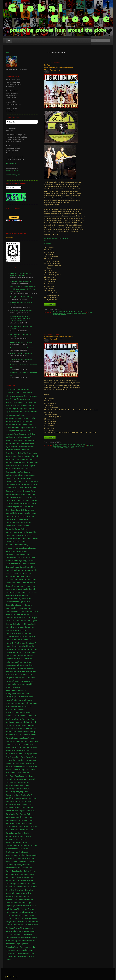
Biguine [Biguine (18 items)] (8, 447)
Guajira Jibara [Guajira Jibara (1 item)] (11, 605)
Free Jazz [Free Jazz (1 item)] (9, 580)
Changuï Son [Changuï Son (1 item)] (16, 494)
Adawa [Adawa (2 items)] (24, 393)
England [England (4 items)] (32, 564)
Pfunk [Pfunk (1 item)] (21, 754)
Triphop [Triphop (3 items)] (31, 915)
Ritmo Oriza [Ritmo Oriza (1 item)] (10, 811)
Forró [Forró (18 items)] (27, 573)
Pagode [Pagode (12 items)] (25, 725)
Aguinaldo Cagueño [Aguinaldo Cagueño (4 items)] (27, 409)
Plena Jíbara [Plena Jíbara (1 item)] (20, 760)
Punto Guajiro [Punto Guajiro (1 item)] (11, 789)
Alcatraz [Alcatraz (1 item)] (9, 428)
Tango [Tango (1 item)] (28, 903)
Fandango (67, 312)
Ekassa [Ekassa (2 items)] (31, 561)
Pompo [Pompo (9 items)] (14, 763)
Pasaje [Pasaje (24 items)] (16, 735)
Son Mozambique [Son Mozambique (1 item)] (27, 880)
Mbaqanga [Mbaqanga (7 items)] (26, 671)
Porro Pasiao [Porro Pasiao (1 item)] (20, 776)
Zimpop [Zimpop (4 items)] (32, 953)
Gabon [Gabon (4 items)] (33, 580)
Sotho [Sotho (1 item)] (25, 887)
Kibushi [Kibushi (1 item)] (25, 646)
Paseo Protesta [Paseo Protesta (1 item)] (11, 744)
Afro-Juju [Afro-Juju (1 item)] (9, 402)
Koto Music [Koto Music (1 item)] (10, 649)
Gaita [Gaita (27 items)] (14, 583)
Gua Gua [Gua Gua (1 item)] (18, 595)
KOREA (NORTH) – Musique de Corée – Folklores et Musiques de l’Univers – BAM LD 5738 (23, 289)
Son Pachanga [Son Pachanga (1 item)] (11, 884)
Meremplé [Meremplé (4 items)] (9, 681)
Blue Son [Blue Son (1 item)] (21, 450)
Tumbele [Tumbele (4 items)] (35, 922)
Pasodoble (82, 446)
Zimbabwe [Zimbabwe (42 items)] (26, 953)
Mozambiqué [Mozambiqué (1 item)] (26, 706)
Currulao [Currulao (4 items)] (20, 535)
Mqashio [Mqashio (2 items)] (22, 709)
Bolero (55, 312)
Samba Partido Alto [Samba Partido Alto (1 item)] (24, 836)
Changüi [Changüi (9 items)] (24, 494)
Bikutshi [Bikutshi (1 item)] (26, 447)
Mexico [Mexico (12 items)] (20, 697)
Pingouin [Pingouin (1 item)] (13, 757)
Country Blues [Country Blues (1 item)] (11, 516)
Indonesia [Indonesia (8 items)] (31, 627)
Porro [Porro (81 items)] (22, 763)
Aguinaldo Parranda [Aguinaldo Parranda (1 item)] (13, 424)
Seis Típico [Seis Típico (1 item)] (10, 861)
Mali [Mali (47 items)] (16, 662)
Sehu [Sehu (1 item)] (21, 839)
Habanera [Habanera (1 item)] (19, 621)
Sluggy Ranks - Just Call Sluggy (21, 297)
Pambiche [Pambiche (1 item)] (22, 728)
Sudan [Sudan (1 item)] (23, 893)
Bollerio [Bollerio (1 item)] (27, 456)
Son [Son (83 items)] (28, 871)
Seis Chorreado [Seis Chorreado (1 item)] (32, 846)
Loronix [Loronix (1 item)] (30, 656)
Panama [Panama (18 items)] (9, 732)
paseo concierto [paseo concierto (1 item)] (11, 741)
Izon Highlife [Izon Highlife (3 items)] (19, 630)
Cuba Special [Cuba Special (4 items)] (10, 519)
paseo (80, 313)
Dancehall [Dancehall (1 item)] (18, 538)
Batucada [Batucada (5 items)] (33, 440)
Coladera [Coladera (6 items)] (13, 504)
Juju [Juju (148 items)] (30, 640)
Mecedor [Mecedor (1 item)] (33, 671)
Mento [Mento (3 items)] (30, 675)
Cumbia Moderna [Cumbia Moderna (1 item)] (21, 529)
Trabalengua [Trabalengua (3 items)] (10, 915)
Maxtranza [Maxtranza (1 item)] (31, 668)
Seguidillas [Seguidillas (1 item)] (10, 839)
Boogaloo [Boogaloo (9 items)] (27, 462)
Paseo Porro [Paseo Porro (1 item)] (33, 741)
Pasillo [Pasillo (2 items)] (35, 747)
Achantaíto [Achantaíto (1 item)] (18, 393)
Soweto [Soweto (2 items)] (17, 890)
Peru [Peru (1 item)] (17, 754)
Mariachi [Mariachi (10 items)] (9, 668)
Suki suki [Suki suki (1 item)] (29, 893)
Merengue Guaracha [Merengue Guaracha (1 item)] (13, 687)
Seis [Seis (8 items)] (24, 839)
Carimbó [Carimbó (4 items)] (9, 488)
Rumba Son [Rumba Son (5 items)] (22, 823)
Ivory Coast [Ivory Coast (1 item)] (10, 630)
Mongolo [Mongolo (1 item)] (9, 700)
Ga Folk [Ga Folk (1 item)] (8, 583)
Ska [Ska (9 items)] (22, 868)
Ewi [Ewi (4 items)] (11, 570)
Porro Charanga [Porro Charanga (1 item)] (19, 770)
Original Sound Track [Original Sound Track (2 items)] (29, 722)
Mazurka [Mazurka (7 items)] (13, 671)
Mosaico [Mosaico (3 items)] (9, 706)
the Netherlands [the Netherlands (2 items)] (11, 909)
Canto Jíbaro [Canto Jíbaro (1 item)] (33, 481)
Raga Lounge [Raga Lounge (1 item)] (10, 795)
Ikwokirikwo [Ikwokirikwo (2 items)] (19, 627)
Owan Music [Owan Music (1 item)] (10, 725)
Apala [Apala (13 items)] (8, 431)
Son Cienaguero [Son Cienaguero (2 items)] (22, 874)
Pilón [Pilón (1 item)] (7, 757)
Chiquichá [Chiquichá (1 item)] (9, 500)
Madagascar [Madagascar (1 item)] (10, 662)
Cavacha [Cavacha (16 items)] (15, 488)
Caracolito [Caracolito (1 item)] (34, 485)
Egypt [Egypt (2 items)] (26, 561)
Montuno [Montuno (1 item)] (15, 700)
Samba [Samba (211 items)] (21, 830)
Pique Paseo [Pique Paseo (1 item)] (21, 757)
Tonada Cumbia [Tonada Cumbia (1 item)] (31, 912)
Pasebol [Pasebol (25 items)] (15, 738)
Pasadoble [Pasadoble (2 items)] (9, 735)
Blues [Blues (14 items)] (15, 450)
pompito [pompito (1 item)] (8, 763)
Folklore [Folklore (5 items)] (21, 573)
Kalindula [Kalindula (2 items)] (14, 646)
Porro (84, 313)
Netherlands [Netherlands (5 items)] (10, 716)
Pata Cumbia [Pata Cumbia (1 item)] (18, 751)
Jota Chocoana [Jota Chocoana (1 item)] (22, 640)
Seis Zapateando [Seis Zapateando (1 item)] (29, 861)
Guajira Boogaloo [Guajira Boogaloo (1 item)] (12, 602)
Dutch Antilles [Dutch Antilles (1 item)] (30, 557)
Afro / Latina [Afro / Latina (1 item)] (10, 405)
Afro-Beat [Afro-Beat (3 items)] (12, 399)
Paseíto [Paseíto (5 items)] (30, 747)
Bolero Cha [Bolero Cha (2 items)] (22, 453)
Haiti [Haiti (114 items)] (25, 621)
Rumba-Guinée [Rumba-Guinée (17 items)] (17, 820)
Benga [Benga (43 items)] (29, 443)
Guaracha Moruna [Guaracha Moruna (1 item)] (12, 611)
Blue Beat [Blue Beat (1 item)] (9, 450)
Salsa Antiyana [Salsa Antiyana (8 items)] (23, 827)
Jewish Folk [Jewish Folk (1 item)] (27, 637)
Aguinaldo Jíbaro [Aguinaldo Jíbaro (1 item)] (12, 421)
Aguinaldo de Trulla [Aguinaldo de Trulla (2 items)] (28, 418)
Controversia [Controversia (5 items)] (29, 510)
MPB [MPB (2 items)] (17, 709)
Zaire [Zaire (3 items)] (35, 947)
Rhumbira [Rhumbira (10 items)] (16, 801)
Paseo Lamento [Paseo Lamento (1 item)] (23, 741)
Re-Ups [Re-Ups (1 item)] (31, 795)
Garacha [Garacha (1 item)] (9, 586)
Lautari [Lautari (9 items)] (33, 652)
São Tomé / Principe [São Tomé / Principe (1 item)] (26, 899)
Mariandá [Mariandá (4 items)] (15, 668)
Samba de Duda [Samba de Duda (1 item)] (11, 836)
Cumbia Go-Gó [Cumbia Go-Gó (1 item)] (11, 526)
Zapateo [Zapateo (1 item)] (31, 950)
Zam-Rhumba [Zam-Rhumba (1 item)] (11, 950)
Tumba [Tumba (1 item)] (22, 922)
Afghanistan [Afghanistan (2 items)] (33, 396)
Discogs (47, 241)
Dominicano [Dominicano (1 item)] (22, 551)
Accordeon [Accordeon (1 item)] (9, 393)
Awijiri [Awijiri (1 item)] (8, 437)
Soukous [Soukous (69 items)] (31, 887)
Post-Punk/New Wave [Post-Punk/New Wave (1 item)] (20, 779)
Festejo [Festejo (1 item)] (23, 570)
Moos (8, 53)
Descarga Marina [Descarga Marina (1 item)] (12, 551)
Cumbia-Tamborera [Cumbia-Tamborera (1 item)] (12, 523)
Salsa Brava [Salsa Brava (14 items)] (33, 827)
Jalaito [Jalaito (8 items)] (25, 630)
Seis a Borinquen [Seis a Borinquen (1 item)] (12, 842)
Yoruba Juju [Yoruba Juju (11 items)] (10, 947)
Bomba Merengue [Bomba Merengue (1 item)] (27, 459)
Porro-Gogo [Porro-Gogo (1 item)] (10, 766)
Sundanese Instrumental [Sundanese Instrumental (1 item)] (14, 896)
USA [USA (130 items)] (28, 931)
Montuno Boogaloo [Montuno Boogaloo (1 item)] (25, 700)
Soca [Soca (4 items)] (18, 871)
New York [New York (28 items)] (30, 719)
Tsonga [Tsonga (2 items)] (8, 922)
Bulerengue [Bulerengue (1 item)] (10, 472)
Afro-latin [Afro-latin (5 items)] (16, 402)
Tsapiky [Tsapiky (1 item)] (34, 918)
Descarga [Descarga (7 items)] (33, 548)
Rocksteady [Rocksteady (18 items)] (10, 817)
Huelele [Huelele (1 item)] (15, 624)
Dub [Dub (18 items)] (24, 557)
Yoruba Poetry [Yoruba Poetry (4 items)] (19, 947)
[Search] (101, 41)
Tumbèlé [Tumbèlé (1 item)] (9, 925)
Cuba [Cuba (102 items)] (33, 516)
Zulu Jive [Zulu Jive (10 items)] (32, 956)
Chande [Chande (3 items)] (8, 494)
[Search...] (22, 122)
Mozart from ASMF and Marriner (21, 281)
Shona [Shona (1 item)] (27, 865)
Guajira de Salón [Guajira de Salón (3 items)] (24, 602)
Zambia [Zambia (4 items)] (18, 950)
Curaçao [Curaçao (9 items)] (14, 535)
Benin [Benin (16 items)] (33, 443)
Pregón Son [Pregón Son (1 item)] (15, 782)
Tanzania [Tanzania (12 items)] (19, 906)
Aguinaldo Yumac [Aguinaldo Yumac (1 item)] (26, 424)
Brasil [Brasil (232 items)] (22, 466)
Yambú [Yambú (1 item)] (13, 944)
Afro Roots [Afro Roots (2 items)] (24, 405)
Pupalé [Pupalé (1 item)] (18, 789)
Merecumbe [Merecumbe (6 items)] (22, 678)
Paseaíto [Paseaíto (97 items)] (9, 738)
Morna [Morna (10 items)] (34, 703)
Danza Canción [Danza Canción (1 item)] (32, 538)
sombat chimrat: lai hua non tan (21, 311)
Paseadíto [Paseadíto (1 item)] (32, 735)
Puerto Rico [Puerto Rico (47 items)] (10, 785)
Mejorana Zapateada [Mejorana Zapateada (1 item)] (20, 675)
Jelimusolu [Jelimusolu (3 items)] (18, 637)
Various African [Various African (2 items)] (27, 934)
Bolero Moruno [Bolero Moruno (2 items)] (11, 456)
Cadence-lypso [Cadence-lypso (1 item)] (18, 475)
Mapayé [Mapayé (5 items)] (23, 665)
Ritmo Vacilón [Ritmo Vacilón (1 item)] (10, 814)
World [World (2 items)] (8, 944)
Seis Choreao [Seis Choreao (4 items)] (21, 846)
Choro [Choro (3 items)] (22, 500)
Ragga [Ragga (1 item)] (18, 795)
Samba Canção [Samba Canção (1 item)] (24, 833)
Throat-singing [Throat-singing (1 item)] (22, 909)
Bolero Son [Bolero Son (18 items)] (20, 456)
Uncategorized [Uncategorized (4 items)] (28, 928)
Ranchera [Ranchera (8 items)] (24, 795)
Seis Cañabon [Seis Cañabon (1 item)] (11, 846)
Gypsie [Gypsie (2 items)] (35, 618)
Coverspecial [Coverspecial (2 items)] (21, 516)
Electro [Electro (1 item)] (19, 564)
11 (47, 341)
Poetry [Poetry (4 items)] (34, 760)
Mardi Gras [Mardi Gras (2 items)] (30, 665)
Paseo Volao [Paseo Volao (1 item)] (22, 747)
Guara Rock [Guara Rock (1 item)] (25, 614)
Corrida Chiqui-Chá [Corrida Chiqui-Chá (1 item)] (12, 513)
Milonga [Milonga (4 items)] (30, 697)
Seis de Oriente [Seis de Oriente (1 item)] (11, 855)
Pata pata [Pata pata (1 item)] (27, 751)
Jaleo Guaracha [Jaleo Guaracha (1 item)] (11, 633)
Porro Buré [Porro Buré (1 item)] (10, 770)
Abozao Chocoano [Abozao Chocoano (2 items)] (24, 390)
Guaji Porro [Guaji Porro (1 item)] (22, 599)
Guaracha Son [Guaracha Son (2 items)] (24, 611)
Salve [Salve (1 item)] (8, 830)
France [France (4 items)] (15, 576)
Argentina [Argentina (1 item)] (23, 431)
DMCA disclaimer (11, 164)
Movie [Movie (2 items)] (19, 706)
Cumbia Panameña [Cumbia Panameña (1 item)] (12, 532)
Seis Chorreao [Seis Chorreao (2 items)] (11, 849)
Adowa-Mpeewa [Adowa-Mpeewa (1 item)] (11, 396)
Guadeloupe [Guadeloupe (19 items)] (10, 595)
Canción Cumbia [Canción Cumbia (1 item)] (12, 481)
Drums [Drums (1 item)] (19, 557)
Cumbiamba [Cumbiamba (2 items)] (10, 529)
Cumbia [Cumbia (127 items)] (25, 519)
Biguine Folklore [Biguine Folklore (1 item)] (17, 447)
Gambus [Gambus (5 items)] (25, 583)
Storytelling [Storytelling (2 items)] (29, 890)
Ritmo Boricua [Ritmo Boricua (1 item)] (27, 804)
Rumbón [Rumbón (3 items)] (29, 823)
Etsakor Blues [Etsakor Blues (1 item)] (30, 567)
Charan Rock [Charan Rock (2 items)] (10, 497)
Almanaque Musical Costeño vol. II (56, 239)
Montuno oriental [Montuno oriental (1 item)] (12, 703)
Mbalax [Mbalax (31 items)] (19, 671)
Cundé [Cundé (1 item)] (8, 535)
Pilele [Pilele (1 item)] (35, 754)
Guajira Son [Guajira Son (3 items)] (20, 605)
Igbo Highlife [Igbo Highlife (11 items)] (32, 624)
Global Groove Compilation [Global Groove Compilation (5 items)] (15, 589)
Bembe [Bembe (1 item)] (23, 443)
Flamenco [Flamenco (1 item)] (30, 570)
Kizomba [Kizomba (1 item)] (31, 646)
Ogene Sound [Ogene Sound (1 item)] (16, 722)
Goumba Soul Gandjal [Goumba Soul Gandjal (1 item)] (24, 592)
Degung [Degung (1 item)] (26, 548)
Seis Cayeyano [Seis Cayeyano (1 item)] (23, 842)
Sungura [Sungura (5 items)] (26, 896)
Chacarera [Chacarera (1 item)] (9, 491)
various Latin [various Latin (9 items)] (10, 937)
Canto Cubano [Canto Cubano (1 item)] (23, 481)
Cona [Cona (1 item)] (31, 507)
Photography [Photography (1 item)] (28, 754)
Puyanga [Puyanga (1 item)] (20, 792)
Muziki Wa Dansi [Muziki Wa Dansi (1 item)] (25, 713)
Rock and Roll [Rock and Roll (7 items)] (25, 814)
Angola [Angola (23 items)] (23, 428)
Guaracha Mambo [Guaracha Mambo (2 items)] (24, 608)
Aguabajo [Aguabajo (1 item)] (9, 409)
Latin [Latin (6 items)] (14, 652)
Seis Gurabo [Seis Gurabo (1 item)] (33, 855)
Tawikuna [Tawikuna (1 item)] (26, 906)
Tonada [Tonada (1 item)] (22, 912)
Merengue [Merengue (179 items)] (17, 681)
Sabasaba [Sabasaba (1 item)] (9, 827)
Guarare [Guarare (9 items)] (17, 614)
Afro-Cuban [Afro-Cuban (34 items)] (20, 399)
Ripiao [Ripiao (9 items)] (14, 804)
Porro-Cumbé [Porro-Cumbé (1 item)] (29, 763)
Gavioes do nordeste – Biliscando (22, 342)
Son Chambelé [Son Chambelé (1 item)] (11, 874)
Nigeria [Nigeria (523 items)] (8, 722)
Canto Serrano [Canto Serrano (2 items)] (11, 485)
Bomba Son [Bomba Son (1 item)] (10, 462)
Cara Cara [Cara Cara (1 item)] (26, 485)
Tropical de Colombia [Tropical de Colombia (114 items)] (19, 918)
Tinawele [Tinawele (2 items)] (31, 909)
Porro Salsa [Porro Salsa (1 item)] (29, 776)
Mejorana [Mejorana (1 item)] (9, 675)
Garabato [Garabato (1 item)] (31, 583)
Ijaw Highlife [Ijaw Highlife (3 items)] (10, 627)
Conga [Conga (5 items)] (8, 510)
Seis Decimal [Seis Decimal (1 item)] (23, 852)
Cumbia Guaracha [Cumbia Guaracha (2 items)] (23, 526)
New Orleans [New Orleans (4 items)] (19, 716)
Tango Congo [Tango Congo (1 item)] (10, 906)
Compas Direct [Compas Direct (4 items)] (24, 507)
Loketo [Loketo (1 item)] (25, 656)
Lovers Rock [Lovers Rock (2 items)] (16, 659)
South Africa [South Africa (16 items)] (10, 890)
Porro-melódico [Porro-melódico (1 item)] (20, 766)
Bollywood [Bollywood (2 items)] (34, 456)
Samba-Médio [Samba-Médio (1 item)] (29, 830)
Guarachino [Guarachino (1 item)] (10, 614)
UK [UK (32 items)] (21, 928)
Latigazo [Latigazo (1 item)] (9, 652)
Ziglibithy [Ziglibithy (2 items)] (9, 953)
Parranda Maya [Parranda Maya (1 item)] (31, 732)
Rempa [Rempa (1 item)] (34, 798)
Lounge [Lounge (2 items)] (8, 659)
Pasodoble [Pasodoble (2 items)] (9, 751)
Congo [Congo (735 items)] (13, 510)
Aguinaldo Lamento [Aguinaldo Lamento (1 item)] (25, 421)
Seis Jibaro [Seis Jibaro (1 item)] (10, 858)
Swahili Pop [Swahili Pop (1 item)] (10, 899)
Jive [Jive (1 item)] (35, 637)
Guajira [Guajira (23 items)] (29, 599)
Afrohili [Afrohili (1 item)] (17, 405)
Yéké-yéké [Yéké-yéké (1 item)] (29, 947)
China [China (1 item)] (35, 497)
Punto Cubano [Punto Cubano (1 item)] (24, 785)
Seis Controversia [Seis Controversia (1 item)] (12, 852)
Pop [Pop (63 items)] (19, 763)
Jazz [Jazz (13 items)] (30, 633)
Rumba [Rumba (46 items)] (8, 820)
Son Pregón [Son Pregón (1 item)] (31, 884)
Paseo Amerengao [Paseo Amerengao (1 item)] (30, 738)
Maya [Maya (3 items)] (8, 671)
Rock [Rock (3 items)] (18, 814)
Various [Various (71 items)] (19, 934)
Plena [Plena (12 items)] (34, 757)
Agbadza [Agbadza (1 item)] (31, 405)
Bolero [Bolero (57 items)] (27, 450)
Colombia (61, 312)
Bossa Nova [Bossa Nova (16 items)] (10, 466)
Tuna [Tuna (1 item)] (14, 925)
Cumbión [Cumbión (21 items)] (33, 532)
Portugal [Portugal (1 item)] (9, 779)
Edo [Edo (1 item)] (13, 561)
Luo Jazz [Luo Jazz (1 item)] (24, 659)
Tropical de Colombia (60, 315)
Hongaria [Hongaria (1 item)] (9, 624)
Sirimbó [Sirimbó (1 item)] (18, 868)
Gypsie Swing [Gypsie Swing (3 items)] (11, 621)
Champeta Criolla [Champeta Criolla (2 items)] (29, 491)
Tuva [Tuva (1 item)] (32, 925)
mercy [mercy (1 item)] (15, 678)
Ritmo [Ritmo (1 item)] (19, 804)
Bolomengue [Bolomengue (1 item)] (10, 459)
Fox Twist (77, 312)
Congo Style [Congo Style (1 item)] (20, 510)
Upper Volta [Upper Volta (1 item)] (21, 931)
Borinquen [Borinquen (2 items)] (34, 462)
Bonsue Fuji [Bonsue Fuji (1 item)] (19, 462)
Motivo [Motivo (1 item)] (14, 706)
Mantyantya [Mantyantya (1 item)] (10, 665)
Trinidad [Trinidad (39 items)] (25, 915)
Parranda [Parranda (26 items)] (22, 732)
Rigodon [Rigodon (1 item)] (9, 804)
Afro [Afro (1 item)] (7, 399)
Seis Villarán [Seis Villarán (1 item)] (18, 861)
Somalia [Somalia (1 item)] (23, 871)
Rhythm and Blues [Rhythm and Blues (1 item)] (26, 801)
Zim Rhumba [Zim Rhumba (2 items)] (10, 956)
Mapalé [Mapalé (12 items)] (17, 665)
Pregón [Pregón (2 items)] (8, 782)
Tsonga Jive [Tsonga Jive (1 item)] (15, 922)
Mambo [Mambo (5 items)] (21, 662)
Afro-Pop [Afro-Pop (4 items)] (32, 402)
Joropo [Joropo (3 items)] (14, 640)
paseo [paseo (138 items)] (21, 738)
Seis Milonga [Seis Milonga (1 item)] (29, 858)
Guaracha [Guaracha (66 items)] (28, 605)
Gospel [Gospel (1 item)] (13, 592)
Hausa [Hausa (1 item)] (29, 621)
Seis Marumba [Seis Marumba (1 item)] (19, 858)
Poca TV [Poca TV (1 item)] (28, 760)
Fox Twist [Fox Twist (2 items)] (9, 576)
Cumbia (67, 444)
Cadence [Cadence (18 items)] (9, 475)
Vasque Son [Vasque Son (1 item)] (19, 937)
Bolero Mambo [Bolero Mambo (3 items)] (32, 453)
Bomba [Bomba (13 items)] (17, 459)
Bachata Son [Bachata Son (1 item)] (10, 440)
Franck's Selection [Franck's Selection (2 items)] (25, 576)
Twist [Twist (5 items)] (36, 925)
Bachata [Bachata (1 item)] (13, 437)
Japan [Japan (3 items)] (26, 633)
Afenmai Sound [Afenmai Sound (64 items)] (23, 396)
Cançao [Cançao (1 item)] (19, 485)
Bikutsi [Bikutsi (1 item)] (31, 447)
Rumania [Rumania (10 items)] (30, 817)
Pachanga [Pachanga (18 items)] (18, 725)
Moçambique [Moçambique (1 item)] (10, 709)
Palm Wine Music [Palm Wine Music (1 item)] (12, 728)
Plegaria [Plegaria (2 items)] (28, 757)
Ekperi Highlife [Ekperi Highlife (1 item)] (11, 564)
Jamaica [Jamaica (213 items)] (20, 633)
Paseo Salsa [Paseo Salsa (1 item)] (21, 744)
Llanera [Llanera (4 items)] (14, 656)
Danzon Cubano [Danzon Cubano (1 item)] (21, 542)
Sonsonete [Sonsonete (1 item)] (9, 887)
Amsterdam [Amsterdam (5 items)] (16, 428)
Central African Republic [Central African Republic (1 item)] (27, 488)
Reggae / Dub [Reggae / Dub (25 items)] (27, 798)
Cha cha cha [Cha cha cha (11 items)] (18, 491)
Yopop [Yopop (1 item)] (23, 944)
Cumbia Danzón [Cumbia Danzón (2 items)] (25, 523)
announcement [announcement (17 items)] (31, 428)
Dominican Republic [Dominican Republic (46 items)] (13, 554)
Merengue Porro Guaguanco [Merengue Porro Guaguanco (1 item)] (16, 690)
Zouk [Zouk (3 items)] (27, 956)
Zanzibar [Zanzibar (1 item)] (25, 950)
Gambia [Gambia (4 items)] (19, 583)
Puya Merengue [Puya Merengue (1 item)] (11, 792)
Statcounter (10, 237)
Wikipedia (48, 243)
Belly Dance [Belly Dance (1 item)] (16, 443)
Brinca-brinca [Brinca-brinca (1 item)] (10, 469)
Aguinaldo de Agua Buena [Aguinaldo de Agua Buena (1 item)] (15, 415)
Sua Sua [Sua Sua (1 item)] (17, 893)
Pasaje (75, 313)
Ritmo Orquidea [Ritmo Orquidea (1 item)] (20, 811)
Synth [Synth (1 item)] (16, 899)
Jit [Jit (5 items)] (32, 637)
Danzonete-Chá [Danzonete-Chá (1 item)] (11, 545)
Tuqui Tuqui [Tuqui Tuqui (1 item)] (20, 925)
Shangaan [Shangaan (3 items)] (21, 865)
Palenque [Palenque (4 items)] (32, 725)
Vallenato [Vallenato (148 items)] (9, 934)
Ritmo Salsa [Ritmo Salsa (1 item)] (30, 811)
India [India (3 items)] (25, 627)
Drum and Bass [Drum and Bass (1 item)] (11, 557)
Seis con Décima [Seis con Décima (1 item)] (22, 849)
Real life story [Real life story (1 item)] (10, 798)
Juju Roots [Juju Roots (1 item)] (26, 643)
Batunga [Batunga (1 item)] (9, 443)
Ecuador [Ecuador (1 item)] (9, 561)
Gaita (82, 312)
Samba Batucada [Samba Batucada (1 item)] (12, 833)
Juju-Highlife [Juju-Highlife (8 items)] (10, 643)
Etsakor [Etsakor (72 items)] (22, 567)
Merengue (62, 313)
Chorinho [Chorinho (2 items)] (16, 500)
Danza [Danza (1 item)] (24, 538)
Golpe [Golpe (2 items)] (8, 592)
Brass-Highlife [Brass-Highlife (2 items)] (30, 466)
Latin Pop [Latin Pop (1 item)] (27, 652)
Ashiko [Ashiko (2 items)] (29, 431)
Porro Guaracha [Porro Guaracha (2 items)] (23, 773)
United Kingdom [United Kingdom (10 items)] (11, 931)
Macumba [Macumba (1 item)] (31, 659)
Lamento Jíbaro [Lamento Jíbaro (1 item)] (32, 649)
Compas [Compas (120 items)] (15, 507)
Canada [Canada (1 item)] (22, 478)
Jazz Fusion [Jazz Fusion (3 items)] (10, 637)
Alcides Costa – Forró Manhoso (21, 353)
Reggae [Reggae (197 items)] (19, 798)
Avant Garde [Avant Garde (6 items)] (19, 434)
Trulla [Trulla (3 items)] (29, 918)
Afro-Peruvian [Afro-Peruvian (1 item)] (24, 402)
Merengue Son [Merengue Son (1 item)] (23, 694)
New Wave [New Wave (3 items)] (23, 719)
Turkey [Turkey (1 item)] (27, 925)
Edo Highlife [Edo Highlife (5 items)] (20, 561)
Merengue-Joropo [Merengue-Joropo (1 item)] (27, 681)
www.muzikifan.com (12, 170)
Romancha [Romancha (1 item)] (18, 817)
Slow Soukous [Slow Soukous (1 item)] (11, 871)
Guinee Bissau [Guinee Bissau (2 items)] (21, 618)
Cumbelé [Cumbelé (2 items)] (19, 519)
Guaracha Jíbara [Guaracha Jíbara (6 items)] (12, 608)
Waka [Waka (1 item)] (8, 941)
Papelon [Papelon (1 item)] (15, 732)
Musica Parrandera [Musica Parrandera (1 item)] (12, 713)
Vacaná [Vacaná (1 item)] (32, 931)
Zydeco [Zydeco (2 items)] (8, 960)
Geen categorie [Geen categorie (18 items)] (18, 586)
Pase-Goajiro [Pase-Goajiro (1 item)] (23, 735)
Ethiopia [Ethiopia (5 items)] (16, 567)
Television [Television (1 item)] (33, 906)
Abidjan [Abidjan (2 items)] (14, 390)
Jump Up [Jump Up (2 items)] (33, 643)
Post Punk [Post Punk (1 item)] (31, 779)
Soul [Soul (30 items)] (36, 887)
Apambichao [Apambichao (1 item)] (15, 431)
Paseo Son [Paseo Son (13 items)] (30, 744)
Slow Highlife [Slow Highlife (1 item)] (29, 868)
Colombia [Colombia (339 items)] (20, 504)
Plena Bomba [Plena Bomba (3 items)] (10, 760)
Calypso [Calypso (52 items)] (9, 478)
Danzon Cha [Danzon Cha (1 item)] (10, 542)
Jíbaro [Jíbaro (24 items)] (8, 646)
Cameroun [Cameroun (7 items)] (15, 478)
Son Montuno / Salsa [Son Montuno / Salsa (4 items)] (13, 880)
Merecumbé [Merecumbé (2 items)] (31, 678)
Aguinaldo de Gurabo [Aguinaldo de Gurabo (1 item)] (13, 418)
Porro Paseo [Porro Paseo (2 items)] (10, 776)
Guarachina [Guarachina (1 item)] (34, 611)
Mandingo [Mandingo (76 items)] (27, 662)
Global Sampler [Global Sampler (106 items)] (31, 589)
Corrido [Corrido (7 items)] (22, 513)
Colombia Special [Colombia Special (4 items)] (30, 504)
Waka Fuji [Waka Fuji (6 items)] (14, 941)
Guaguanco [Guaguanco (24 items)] (26, 595)
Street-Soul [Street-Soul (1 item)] (10, 893)
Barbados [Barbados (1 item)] (25, 440)
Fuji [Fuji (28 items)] (25, 580)
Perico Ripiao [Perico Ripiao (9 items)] (10, 754)
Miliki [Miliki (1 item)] (25, 697)
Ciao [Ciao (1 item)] (7, 504)
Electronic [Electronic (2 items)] (25, 564)
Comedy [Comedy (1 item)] (9, 507)
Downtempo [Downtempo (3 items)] (24, 554)
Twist (72, 448)
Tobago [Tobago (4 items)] (12, 912)
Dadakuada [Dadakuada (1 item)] (10, 538)
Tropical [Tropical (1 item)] (8, 918)
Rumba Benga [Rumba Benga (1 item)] (28, 820)
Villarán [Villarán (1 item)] (34, 937)
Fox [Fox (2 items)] (30, 573)
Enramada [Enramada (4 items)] (9, 567)
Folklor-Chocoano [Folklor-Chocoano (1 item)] (12, 573)
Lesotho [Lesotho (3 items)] (8, 656)
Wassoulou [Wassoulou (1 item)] (31, 941)
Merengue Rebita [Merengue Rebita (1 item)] (12, 694)
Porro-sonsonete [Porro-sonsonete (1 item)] (31, 766)
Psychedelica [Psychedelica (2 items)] (25, 782)
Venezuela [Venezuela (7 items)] (28, 937)
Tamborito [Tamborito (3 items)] (22, 903)
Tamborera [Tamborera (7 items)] (15, 903)
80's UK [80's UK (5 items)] (8, 390)
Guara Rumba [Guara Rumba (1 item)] (11, 618)
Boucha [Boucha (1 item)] (17, 466)
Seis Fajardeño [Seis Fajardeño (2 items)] (22, 855)
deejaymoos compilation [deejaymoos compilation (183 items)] (14, 548)
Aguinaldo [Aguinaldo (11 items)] (16, 409)
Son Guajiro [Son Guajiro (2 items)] (19, 877)
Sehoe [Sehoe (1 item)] (16, 839)
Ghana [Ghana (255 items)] (33, 586)
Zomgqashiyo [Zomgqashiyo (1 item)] (20, 956)
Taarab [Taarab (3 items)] (8, 903)
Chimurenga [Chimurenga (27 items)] (28, 497)
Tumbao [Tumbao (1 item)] (28, 922)
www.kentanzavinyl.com (13, 175)
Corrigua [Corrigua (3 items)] (28, 513)
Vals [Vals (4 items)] (14, 934)
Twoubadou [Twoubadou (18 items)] (10, 928)
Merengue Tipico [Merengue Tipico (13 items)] (12, 697)
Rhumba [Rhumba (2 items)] (9, 801)
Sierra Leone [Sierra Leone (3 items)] (10, 868)
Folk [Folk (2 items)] (35, 570)
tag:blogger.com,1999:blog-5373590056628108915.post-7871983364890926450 (20, 318)
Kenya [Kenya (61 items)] (20, 646)
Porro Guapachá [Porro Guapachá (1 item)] (11, 773)
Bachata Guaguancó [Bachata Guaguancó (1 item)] (24, 437)
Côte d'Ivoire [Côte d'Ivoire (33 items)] (28, 535)
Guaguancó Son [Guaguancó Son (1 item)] (11, 599)
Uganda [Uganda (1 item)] (17, 928)
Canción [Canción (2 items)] (28, 478)
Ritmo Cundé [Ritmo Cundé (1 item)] (10, 808)
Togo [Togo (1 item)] (17, 912)
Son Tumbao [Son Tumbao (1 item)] (18, 887)
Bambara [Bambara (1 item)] (18, 440)
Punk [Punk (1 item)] (16, 785)
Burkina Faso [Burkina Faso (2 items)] (19, 472)
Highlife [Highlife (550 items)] (34, 621)
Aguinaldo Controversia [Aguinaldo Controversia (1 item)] (14, 412)
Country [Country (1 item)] (35, 513)
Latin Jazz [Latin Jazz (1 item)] (20, 652)
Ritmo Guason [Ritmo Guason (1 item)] (20, 808)
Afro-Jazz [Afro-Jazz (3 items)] (28, 399)
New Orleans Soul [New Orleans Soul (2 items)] (12, 719)
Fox (72, 312)
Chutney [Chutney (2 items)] (34, 500)
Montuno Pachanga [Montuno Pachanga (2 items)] (25, 703)
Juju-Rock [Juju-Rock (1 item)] (18, 643)
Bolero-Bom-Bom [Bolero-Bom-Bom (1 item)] (12, 453)
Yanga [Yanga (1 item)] (18, 944)
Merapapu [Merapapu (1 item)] (9, 678)
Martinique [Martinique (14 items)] (23, 668)
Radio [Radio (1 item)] (26, 792)
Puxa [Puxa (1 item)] (23, 789)
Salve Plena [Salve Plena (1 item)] (14, 830)
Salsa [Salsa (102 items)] (15, 827)
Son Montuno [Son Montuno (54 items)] (28, 877)
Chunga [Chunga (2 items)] (28, 500)
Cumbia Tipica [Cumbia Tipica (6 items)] (25, 532)
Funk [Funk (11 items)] (29, 580)
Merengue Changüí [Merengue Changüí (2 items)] (12, 684)
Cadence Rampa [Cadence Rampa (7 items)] (29, 475)
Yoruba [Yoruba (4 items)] (28, 944)
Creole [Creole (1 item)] (28, 516)
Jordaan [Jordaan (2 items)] (9, 640)
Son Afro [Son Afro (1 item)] (33, 871)
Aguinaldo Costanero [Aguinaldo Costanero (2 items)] (30, 412)
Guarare (56, 313)
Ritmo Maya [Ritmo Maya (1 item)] (30, 808)
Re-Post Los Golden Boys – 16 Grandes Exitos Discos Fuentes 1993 (58, 68)
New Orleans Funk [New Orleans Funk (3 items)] (31, 716)
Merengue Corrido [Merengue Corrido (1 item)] (26, 684)
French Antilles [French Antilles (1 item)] (18, 580)
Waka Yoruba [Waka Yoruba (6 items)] (22, 941)
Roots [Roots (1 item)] (25, 817)
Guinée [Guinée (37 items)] (29, 618)
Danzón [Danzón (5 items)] (20, 545)
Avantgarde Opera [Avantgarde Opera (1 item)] (30, 434)
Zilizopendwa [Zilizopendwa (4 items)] (17, 953)
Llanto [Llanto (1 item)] (20, 656)
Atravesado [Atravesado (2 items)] (10, 434)
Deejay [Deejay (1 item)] (26, 545)
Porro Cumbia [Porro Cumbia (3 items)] (30, 770)
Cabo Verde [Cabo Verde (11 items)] (28, 472)
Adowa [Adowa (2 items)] (29, 393)
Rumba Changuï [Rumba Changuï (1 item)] (11, 823)
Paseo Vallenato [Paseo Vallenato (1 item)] (11, 747)
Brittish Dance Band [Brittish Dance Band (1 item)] (22, 469)
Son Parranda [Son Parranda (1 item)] (21, 884)
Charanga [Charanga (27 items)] (31, 494)
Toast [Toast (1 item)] (8, 912)
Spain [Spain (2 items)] (22, 890)
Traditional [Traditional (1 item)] (19, 915)
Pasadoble (69, 313)
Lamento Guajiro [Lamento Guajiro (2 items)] (20, 649)
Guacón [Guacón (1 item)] (35, 592)
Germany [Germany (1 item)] (27, 586)
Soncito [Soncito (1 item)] (31, 874)
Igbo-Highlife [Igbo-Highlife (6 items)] (23, 624)
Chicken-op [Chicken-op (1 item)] (19, 497)
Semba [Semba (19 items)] (8, 865)
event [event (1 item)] (8, 570)
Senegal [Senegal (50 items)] (14, 865)
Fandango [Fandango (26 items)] (16, 570)
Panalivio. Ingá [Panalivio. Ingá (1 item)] (31, 728)
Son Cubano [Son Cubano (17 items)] (10, 877)
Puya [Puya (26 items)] (27, 789)
